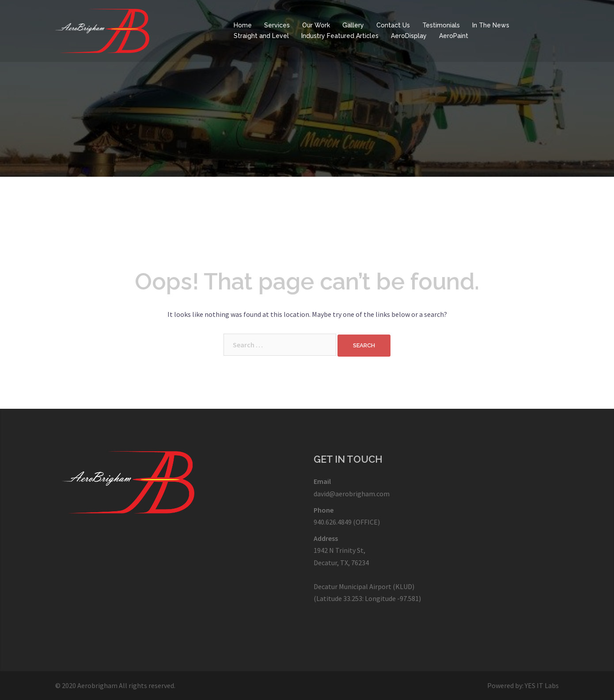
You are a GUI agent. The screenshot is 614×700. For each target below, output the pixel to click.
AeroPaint (454, 36)
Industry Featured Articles (340, 36)
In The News (491, 25)
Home (243, 25)
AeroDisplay (409, 36)
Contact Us (393, 25)
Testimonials (441, 25)
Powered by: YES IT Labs (523, 685)
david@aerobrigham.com (352, 494)
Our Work (316, 25)
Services (277, 25)
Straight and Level (261, 36)
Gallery (353, 25)
